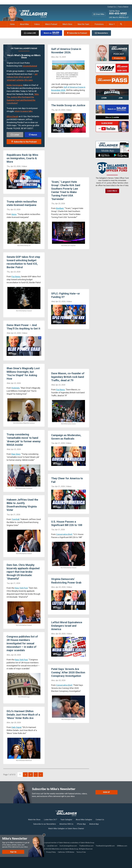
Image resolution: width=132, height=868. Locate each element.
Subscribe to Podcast (77, 33)
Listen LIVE (30, 33)
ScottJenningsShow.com (68, 846)
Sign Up (106, 792)
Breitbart (60, 208)
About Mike (24, 24)
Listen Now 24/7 (50, 820)
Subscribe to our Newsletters (45, 824)
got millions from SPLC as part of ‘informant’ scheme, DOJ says (22, 77)
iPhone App (81, 824)
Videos (37, 24)
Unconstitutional (30, 66)
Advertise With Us (66, 824)
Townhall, (16, 519)
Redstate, (16, 388)
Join (120, 98)
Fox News (16, 277)
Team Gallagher (66, 820)
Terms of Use (81, 852)
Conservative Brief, (64, 534)
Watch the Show (34, 820)
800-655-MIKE (118, 13)
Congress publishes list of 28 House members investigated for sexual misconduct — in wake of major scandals (22, 643)
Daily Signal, (17, 727)
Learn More (112, 191)
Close (44, 835)
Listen (15, 135)
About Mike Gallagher (84, 820)
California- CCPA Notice (66, 852)
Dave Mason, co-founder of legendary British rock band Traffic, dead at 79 (68, 377)
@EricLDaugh (12, 116)
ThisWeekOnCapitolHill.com (105, 846)
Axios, (14, 214)
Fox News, (61, 390)
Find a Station (123, 7)
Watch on (51, 33)
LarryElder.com (52, 846)
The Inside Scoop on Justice (68, 105)
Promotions (99, 24)
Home (12, 24)
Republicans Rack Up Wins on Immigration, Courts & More (22, 158)
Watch (33, 135)
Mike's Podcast (51, 24)
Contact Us (112, 7)
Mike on (112, 117)
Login (104, 98)
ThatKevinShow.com (86, 846)
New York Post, (21, 588)
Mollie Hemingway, (15, 85)
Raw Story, (16, 454)
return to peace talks (24, 111)
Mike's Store (67, 24)
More (112, 24)
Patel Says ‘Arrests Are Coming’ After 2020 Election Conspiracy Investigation (68, 672)
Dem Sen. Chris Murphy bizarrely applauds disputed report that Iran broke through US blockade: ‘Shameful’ (23, 572)
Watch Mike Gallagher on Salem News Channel (66, 829)
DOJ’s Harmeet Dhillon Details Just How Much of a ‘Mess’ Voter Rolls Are (23, 715)
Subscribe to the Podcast (24, 142)
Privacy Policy (51, 852)
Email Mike (99, 14)
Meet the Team (83, 24)
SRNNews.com (122, 846)
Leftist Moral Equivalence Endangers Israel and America (67, 626)
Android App (94, 824)
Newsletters (101, 33)
